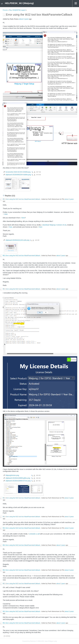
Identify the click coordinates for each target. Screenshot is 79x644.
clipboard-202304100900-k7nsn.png (18, 481)
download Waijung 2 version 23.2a (54, 225)
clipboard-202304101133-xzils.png (17, 240)
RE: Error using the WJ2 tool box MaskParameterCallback (21, 199)
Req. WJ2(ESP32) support (17, 10)
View (32, 172)
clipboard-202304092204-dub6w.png (18, 175)
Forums (5, 10)
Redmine (33, 641)
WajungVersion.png (12, 475)
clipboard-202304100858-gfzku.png (18, 478)
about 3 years (24, 19)
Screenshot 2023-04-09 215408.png (18, 172)
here (23, 218)
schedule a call (34, 534)
